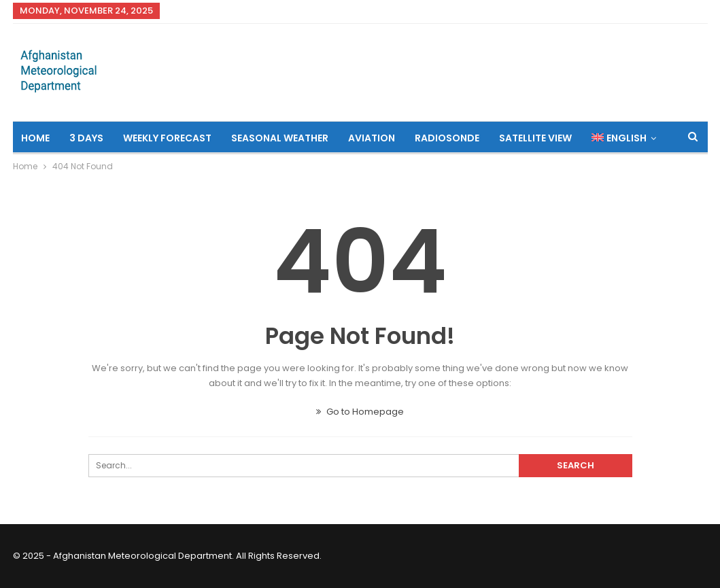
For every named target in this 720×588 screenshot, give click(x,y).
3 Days (86, 138)
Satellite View (535, 138)
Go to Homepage (360, 412)
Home (35, 138)
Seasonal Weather (280, 138)
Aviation (372, 138)
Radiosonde (447, 138)
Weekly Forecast (167, 138)
